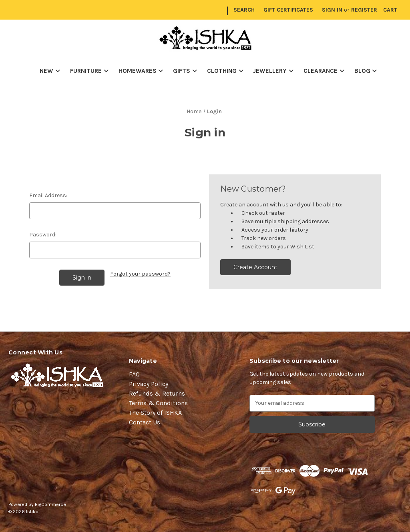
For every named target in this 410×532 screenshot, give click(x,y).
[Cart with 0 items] (390, 10)
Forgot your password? (140, 274)
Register (364, 10)
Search (244, 10)
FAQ (134, 374)
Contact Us (145, 422)
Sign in (332, 10)
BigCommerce (50, 504)
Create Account (255, 267)
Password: (43, 235)
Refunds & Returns (157, 393)
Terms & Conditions (158, 403)
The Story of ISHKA (155, 413)
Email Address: (48, 195)
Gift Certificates (288, 10)
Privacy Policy (149, 384)
